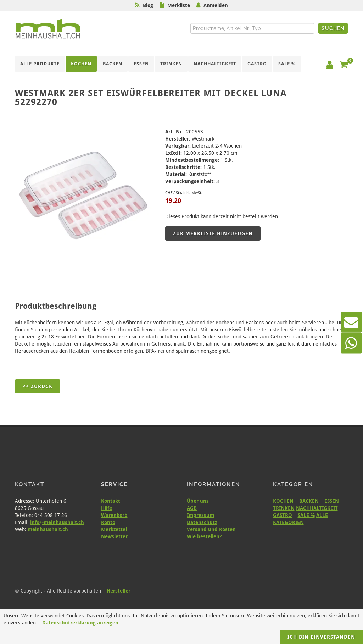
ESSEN (332, 501)
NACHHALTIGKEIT (317, 508)
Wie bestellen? (204, 536)
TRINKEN (284, 508)
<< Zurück (38, 386)
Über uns (198, 501)
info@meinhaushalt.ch (57, 522)
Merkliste (179, 5)
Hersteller (119, 591)
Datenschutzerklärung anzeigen (80, 623)
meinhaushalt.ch (48, 529)
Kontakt (111, 501)
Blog (148, 5)
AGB (192, 508)
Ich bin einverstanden (321, 637)
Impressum (200, 515)
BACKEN (309, 501)
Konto (108, 522)
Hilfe (107, 508)
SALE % (306, 515)
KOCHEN (283, 501)
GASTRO (283, 515)
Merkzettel (114, 529)
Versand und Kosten (211, 529)
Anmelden (216, 5)
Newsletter (114, 536)
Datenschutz (202, 522)
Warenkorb (114, 515)
